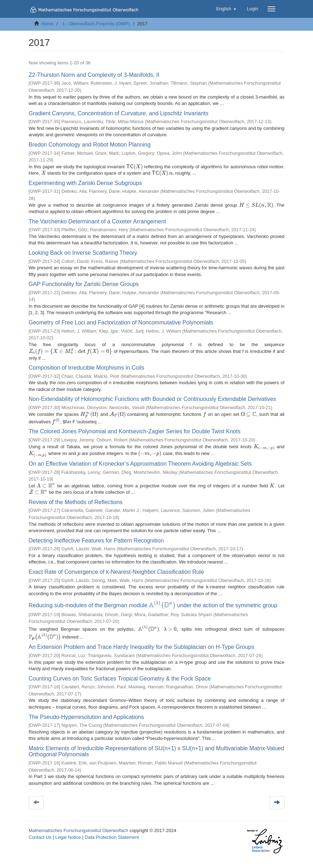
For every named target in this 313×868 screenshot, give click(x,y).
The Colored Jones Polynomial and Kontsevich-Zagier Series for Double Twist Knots (135, 428)
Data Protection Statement (112, 832)
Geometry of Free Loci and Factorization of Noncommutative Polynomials (121, 322)
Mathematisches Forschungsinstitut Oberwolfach (79, 825)
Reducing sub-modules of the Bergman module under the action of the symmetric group (151, 602)
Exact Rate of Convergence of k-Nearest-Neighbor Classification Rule (117, 569)
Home (47, 24)
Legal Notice (68, 832)
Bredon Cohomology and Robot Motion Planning (90, 145)
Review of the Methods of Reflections (76, 500)
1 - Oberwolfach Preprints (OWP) (96, 24)
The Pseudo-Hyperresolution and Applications (87, 712)
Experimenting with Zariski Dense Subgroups (85, 183)
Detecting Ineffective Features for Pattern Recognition (96, 538)
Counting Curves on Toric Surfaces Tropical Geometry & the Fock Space (120, 673)
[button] (226, 9)
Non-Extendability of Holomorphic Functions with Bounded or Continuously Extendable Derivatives (152, 394)
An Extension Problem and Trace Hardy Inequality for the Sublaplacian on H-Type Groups (142, 642)
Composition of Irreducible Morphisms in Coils (87, 363)
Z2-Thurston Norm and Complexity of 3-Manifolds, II (94, 75)
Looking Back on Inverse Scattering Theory (83, 253)
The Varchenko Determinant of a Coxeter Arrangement (98, 221)
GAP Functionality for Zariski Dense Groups (84, 284)
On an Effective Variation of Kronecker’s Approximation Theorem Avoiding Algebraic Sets (140, 461)
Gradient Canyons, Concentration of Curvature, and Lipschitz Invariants (119, 113)
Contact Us (40, 832)
